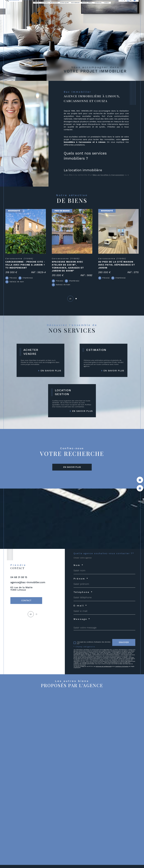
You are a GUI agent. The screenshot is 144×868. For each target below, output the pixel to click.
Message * (82, 619)
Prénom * (81, 579)
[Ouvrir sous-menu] (39, 3)
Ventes (36, 3)
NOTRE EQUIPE (64, 3)
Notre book (54, 3)
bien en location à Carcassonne (108, 175)
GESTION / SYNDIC (87, 3)
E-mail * (80, 606)
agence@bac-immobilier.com (28, 582)
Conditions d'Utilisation (122, 666)
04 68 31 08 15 (19, 577)
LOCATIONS (44, 3)
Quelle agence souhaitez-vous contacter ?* (104, 554)
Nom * (79, 565)
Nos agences (75, 3)
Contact (107, 3)
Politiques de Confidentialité (104, 666)
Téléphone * (83, 592)
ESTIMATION (98, 3)
